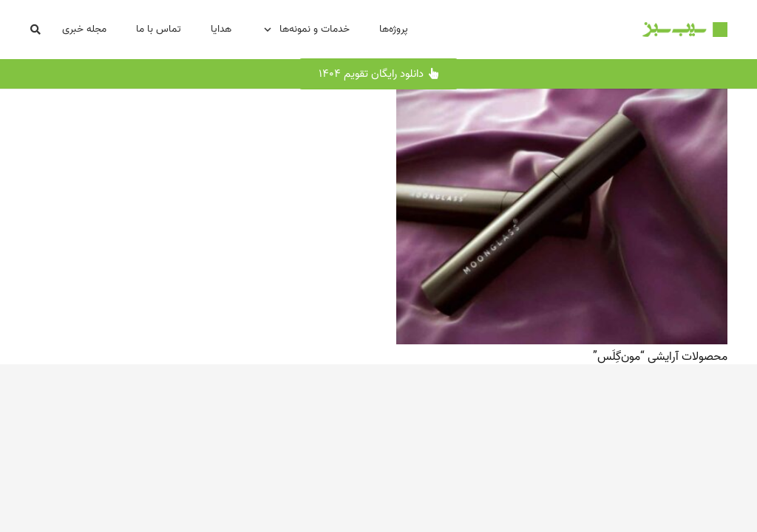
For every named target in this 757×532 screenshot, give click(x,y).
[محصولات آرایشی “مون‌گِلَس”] (562, 99)
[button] (36, 30)
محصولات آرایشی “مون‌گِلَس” (660, 357)
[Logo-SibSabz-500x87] (685, 30)
